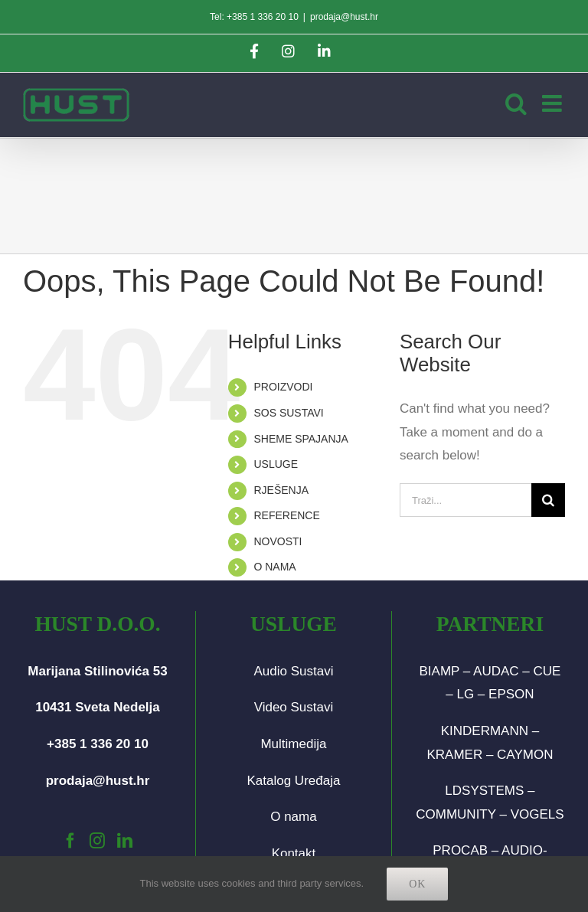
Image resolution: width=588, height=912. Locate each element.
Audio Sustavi (293, 671)
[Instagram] (97, 841)
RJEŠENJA (281, 490)
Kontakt (294, 853)
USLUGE (276, 464)
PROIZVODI (283, 387)
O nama (293, 817)
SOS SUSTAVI (288, 413)
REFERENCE (286, 515)
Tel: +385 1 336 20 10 (254, 17)
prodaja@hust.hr (344, 17)
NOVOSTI (278, 541)
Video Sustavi (294, 707)
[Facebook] (70, 841)
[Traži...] (465, 500)
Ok (417, 884)
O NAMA (274, 567)
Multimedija (293, 744)
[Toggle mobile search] (516, 103)
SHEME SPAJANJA (301, 439)
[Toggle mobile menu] (554, 103)
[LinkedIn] (125, 841)
